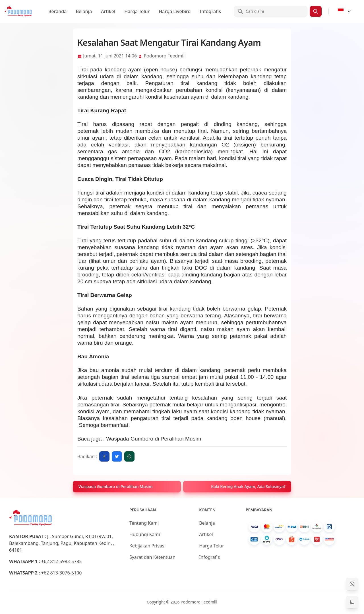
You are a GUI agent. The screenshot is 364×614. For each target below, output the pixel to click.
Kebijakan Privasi (147, 546)
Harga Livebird (175, 11)
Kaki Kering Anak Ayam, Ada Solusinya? (248, 486)
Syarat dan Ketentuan (152, 557)
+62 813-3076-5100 (62, 573)
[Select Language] (345, 11)
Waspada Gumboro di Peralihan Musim (116, 486)
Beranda (57, 11)
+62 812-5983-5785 (62, 561)
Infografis (210, 11)
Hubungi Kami (145, 534)
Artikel (108, 11)
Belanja (84, 11)
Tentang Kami (144, 523)
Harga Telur (137, 11)
